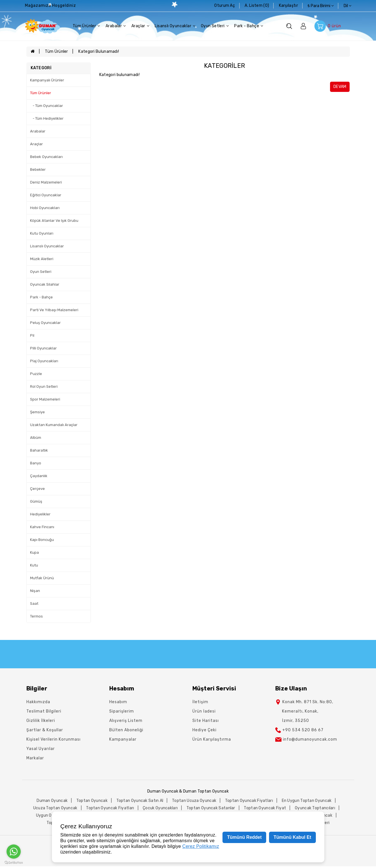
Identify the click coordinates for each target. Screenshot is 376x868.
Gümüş (36, 501)
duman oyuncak (52, 801)
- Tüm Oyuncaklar (47, 106)
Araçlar (140, 26)
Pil (32, 335)
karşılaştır (288, 6)
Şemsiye (37, 412)
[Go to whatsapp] (14, 852)
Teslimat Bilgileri (44, 711)
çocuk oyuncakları (160, 808)
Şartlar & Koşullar (45, 730)
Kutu (34, 565)
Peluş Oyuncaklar (45, 323)
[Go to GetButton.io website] (14, 862)
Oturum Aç (225, 6)
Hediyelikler (40, 514)
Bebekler (38, 169)
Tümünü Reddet (244, 837)
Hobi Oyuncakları (45, 208)
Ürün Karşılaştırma (212, 739)
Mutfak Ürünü (42, 578)
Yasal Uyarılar (41, 749)
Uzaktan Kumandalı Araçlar (54, 425)
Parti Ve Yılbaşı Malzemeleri (54, 310)
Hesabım (118, 702)
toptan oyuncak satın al (140, 801)
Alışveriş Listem (126, 721)
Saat (34, 603)
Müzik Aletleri (42, 259)
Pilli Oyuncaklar (43, 348)
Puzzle (36, 374)
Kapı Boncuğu (42, 540)
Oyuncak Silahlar (45, 284)
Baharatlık (39, 450)
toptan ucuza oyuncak (194, 801)
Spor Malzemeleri (45, 399)
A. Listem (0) (257, 6)
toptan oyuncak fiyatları (249, 801)
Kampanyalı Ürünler (47, 80)
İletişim (200, 702)
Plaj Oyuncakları (44, 361)
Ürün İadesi (204, 711)
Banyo (36, 463)
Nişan (35, 591)
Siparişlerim (122, 711)
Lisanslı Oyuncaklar (175, 26)
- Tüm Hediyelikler (47, 118)
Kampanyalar (123, 739)
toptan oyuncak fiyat (265, 808)
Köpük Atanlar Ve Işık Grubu (54, 221)
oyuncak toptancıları (315, 808)
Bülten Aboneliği (126, 730)
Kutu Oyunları (42, 233)
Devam (340, 87)
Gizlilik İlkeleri (41, 721)
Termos (36, 616)
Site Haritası (206, 721)
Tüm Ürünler (86, 26)
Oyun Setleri (215, 26)
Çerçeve (37, 489)
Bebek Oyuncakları (46, 157)
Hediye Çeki (204, 730)
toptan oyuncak (92, 801)
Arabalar (116, 26)
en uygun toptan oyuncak (307, 801)
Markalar (35, 758)
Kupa (34, 552)
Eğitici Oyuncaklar (46, 195)
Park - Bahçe (249, 26)
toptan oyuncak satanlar (211, 808)
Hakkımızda (38, 702)
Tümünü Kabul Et (292, 837)
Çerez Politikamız (201, 846)
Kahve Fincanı (42, 527)
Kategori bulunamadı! (99, 51)
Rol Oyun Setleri (44, 386)
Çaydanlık (39, 476)
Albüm (36, 438)
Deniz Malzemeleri (46, 182)
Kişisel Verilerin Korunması (53, 739)
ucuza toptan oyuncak (55, 808)
